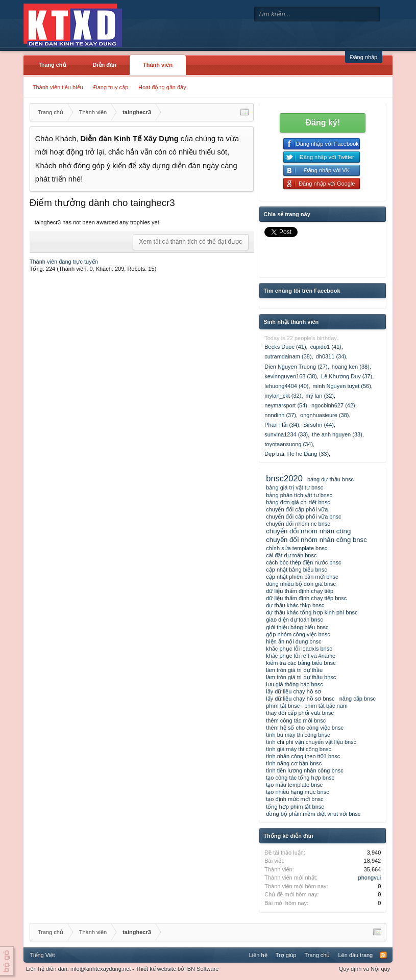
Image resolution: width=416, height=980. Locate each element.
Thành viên (158, 65)
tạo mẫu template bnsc (294, 785)
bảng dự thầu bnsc (331, 479)
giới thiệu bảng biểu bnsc (297, 627)
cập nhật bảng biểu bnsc (296, 570)
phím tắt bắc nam (326, 706)
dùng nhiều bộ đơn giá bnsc (301, 584)
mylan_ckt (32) (283, 396)
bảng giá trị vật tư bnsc (295, 487)
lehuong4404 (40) (286, 386)
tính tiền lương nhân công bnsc (304, 770)
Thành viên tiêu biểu (58, 87)
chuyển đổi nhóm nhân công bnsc (316, 540)
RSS (383, 955)
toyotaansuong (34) (289, 444)
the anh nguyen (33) (337, 434)
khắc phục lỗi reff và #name (301, 656)
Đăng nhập (364, 57)
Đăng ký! (323, 123)
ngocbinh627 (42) (333, 405)
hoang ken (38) (351, 367)
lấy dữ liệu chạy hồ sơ (293, 691)
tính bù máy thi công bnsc (298, 735)
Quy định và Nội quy (365, 969)
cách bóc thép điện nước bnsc (303, 562)
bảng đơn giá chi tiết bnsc (298, 502)
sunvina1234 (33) (286, 434)
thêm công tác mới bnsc (296, 720)
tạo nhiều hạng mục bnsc (297, 792)
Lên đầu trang (355, 955)
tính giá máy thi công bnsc (299, 749)
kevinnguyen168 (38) (291, 376)
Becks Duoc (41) (285, 347)
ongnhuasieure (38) (324, 415)
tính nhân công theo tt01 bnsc (303, 756)
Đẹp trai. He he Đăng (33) (297, 454)
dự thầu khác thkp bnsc (295, 605)
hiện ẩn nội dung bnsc (293, 641)
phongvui (370, 878)
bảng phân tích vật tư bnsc (299, 495)
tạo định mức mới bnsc (295, 799)
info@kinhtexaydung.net (101, 969)
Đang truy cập (111, 87)
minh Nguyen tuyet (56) (342, 386)
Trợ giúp (286, 955)
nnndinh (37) (280, 415)
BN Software (203, 969)
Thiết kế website (156, 969)
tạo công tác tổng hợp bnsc (300, 778)
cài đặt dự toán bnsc (291, 555)
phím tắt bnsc (283, 706)
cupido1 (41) (326, 347)
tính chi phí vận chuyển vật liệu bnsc (311, 742)
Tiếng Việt (43, 955)
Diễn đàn (105, 65)
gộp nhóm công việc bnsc (298, 634)
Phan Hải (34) (282, 425)
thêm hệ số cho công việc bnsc (305, 728)
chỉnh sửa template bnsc (297, 548)
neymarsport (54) (286, 405)
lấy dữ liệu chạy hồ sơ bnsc (300, 699)
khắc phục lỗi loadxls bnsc (299, 649)
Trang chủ (53, 65)
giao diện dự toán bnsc (294, 620)
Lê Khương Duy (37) (347, 376)
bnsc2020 (284, 478)
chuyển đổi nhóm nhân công (308, 531)
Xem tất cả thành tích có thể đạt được (191, 242)
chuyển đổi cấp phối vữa (297, 509)
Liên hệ (258, 955)
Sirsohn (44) (319, 425)
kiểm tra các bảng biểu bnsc (301, 663)
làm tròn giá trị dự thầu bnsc (301, 677)
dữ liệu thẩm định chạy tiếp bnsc (306, 598)
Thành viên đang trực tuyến (64, 262)
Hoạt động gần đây (162, 87)
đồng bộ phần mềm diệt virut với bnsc (313, 814)
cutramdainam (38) (288, 356)
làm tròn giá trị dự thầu (294, 670)
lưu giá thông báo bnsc (295, 684)
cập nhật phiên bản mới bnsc (302, 577)
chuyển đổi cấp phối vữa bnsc (303, 517)
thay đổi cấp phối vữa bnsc (300, 713)
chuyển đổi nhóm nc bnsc (298, 524)
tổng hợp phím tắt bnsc (295, 807)
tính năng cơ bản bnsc (294, 763)
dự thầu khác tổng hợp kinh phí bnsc (312, 612)
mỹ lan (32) (320, 396)
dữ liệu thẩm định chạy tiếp (300, 591)
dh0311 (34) (331, 356)
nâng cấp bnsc (358, 699)
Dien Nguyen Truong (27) (296, 367)
